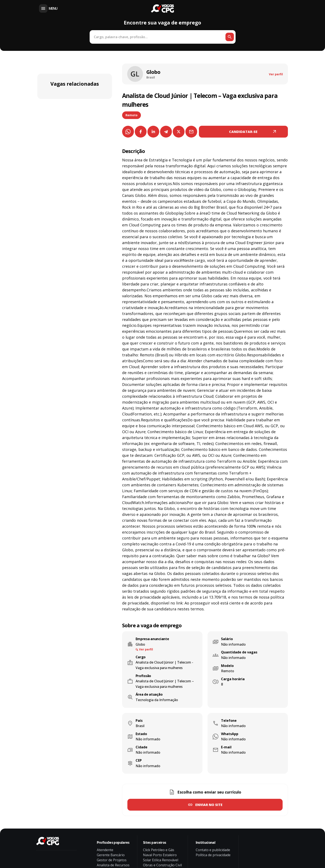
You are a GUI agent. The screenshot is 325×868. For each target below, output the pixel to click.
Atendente (105, 850)
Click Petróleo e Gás (159, 850)
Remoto (131, 115)
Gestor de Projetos (112, 860)
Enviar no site (209, 805)
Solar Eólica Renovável (161, 860)
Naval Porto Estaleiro (160, 855)
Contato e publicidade (213, 850)
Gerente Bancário (111, 855)
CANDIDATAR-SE (243, 132)
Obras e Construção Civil (162, 865)
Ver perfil (276, 74)
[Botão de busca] (230, 37)
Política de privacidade (213, 855)
